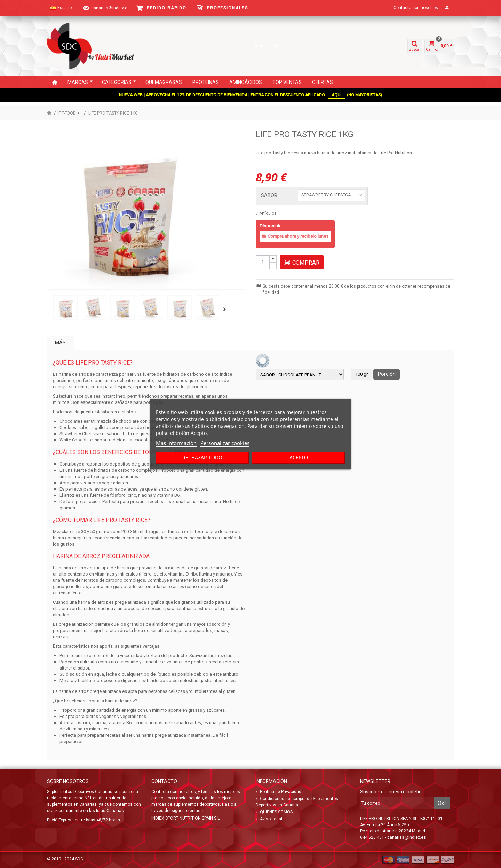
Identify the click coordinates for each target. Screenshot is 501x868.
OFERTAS (323, 82)
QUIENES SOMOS (274, 812)
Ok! (442, 803)
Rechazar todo (202, 457)
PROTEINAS (206, 82)
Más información (176, 443)
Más (60, 343)
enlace (196, 811)
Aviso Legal (269, 819)
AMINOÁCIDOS (246, 82)
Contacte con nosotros (416, 8)
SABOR (270, 196)
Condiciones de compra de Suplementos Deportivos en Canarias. (297, 802)
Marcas (80, 82)
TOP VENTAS (287, 82)
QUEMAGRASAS (164, 82)
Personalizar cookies (225, 443)
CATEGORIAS (119, 82)
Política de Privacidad (279, 792)
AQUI (336, 95)
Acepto (299, 457)
